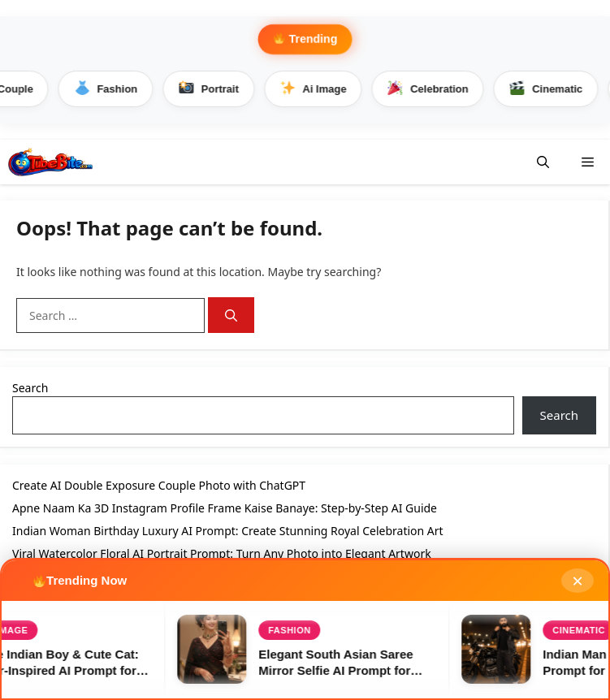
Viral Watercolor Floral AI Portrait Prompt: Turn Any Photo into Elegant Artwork (222, 553)
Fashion (109, 89)
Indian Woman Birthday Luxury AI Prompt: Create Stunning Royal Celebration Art (228, 531)
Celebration (431, 89)
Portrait (212, 89)
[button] (543, 162)
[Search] (231, 315)
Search (30, 388)
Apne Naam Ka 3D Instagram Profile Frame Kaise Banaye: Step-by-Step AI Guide (225, 508)
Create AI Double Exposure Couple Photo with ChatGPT (159, 485)
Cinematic (549, 89)
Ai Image (316, 89)
